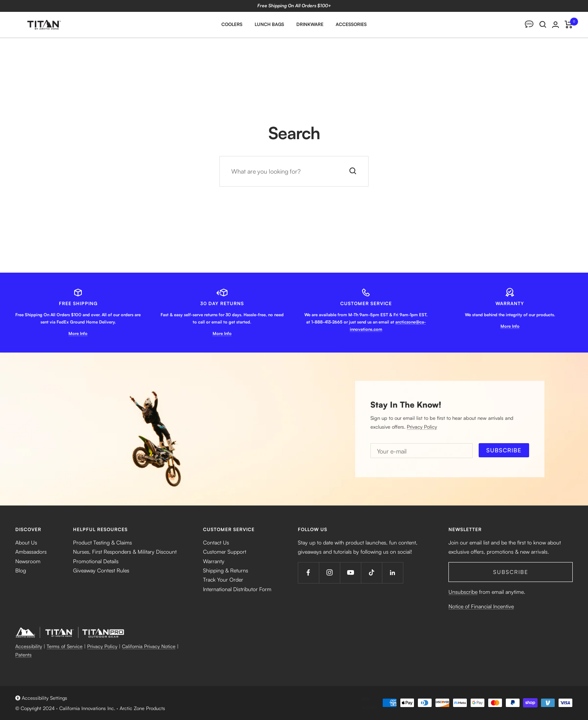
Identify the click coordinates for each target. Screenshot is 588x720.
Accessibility (29, 646)
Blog (21, 570)
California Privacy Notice (149, 646)
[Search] (543, 24)
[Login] (556, 25)
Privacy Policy (422, 427)
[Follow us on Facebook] (308, 573)
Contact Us (216, 542)
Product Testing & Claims (102, 542)
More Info (78, 333)
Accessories (351, 24)
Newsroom (28, 561)
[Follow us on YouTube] (350, 573)
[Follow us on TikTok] (371, 573)
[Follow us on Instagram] (329, 573)
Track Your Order (223, 579)
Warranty (214, 561)
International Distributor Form (237, 589)
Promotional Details (96, 561)
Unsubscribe (463, 592)
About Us (26, 542)
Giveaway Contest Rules (101, 570)
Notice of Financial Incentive (481, 606)
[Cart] (569, 24)
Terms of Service (65, 646)
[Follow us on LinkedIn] (392, 573)
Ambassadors (31, 552)
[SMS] (529, 24)
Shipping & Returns (226, 570)
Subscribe (511, 572)
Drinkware (310, 24)
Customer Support (225, 552)
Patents (24, 655)
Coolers (232, 24)
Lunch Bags (269, 24)
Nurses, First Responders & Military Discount (125, 552)
